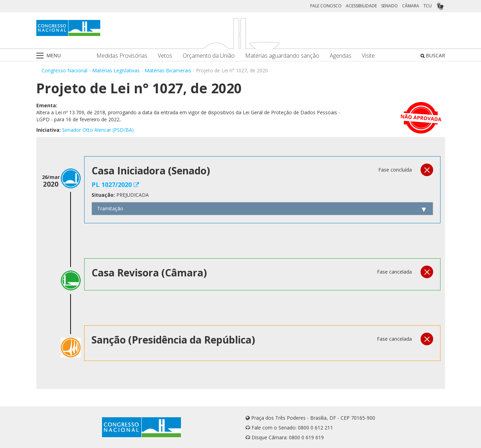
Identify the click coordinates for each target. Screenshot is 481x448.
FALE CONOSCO (326, 6)
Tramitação (110, 208)
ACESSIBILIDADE (361, 6)
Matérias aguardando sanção (282, 56)
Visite (368, 56)
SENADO (389, 6)
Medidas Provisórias (122, 56)
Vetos (165, 56)
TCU (428, 6)
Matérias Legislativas (116, 70)
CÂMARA (411, 6)
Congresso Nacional (64, 70)
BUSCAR (433, 55)
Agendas (341, 56)
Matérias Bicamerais (168, 70)
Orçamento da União (209, 56)
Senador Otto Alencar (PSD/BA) (98, 130)
